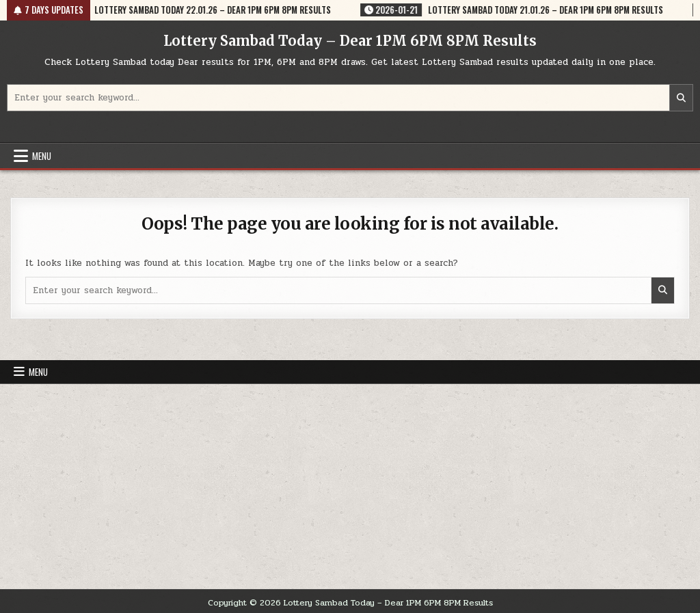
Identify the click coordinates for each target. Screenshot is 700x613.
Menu (42, 156)
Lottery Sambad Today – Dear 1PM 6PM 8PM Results (350, 41)
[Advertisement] (350, 487)
